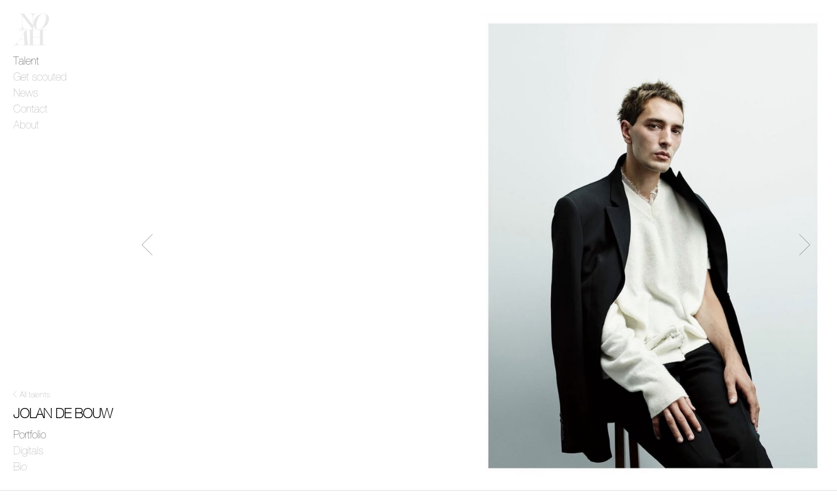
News (26, 93)
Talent (26, 61)
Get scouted (40, 77)
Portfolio (30, 435)
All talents (35, 395)
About (26, 125)
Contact (30, 109)
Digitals (28, 451)
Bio (20, 467)
